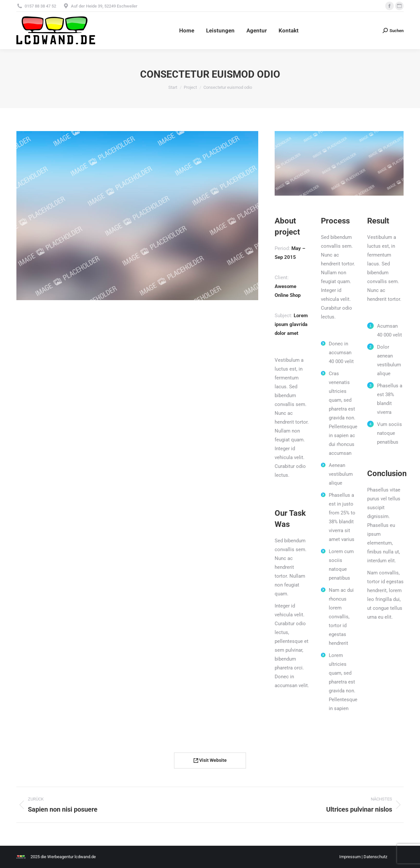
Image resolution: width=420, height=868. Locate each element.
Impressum (350, 857)
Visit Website (210, 760)
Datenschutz (375, 857)
